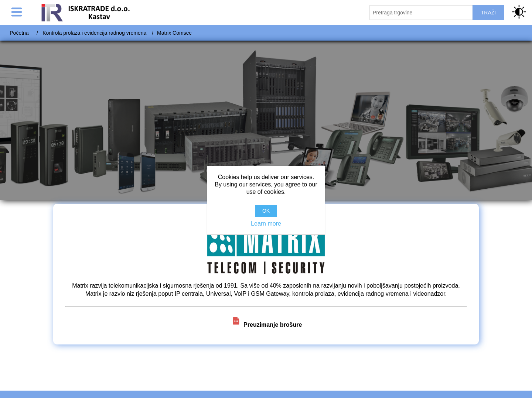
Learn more (266, 224)
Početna (19, 33)
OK (266, 211)
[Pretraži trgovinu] (421, 13)
